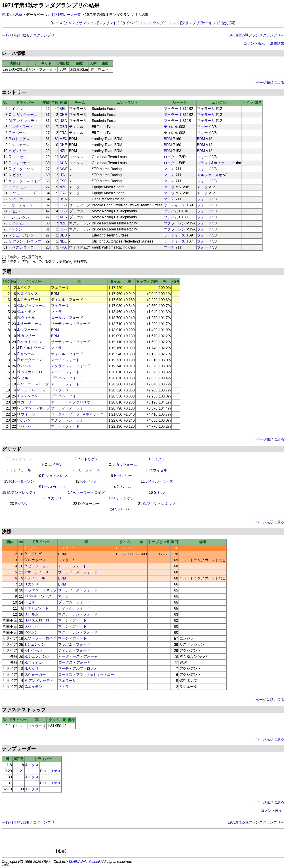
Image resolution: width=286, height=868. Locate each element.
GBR (63, 127)
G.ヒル (14, 211)
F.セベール (17, 133)
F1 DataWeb (12, 15)
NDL (63, 241)
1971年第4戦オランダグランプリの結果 (51, 5)
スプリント (108, 23)
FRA (63, 133)
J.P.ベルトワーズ (22, 193)
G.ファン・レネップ (25, 241)
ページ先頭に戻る (270, 83)
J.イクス (15, 109)
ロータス (171, 157)
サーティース (175, 205)
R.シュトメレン (21, 235)
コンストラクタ (151, 23)
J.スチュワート (21, 127)
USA (63, 121)
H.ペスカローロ (21, 247)
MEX (63, 139)
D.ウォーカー (19, 163)
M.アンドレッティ (23, 121)
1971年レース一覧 (66, 15)
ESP (63, 181)
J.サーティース (21, 205)
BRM (168, 139)
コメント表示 (254, 43)
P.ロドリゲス (19, 139)
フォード (204, 127)
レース (57, 23)
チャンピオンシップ (81, 23)
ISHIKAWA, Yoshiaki (85, 862)
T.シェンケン (19, 217)
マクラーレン (175, 223)
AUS (63, 163)
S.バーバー (18, 199)
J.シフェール (19, 145)
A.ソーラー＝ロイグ (25, 181)
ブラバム (171, 211)
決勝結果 (277, 43)
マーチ (169, 169)
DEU (63, 235)
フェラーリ (173, 109)
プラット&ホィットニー (216, 163)
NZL (63, 151)
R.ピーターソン (21, 169)
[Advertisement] (151, 843)
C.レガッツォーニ (23, 115)
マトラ (169, 187)
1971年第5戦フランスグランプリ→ (256, 35)
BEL (63, 109)
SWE (63, 157)
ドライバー (128, 23)
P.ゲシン (16, 229)
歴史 (225, 23)
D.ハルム (16, 223)
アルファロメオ (210, 175)
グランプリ (191, 23)
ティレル (171, 127)
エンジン (172, 23)
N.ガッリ (16, 175)
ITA (62, 175)
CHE (63, 115)
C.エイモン (18, 187)
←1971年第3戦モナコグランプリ (28, 35)
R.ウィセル (18, 157)
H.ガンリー (18, 151)
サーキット (210, 23)
